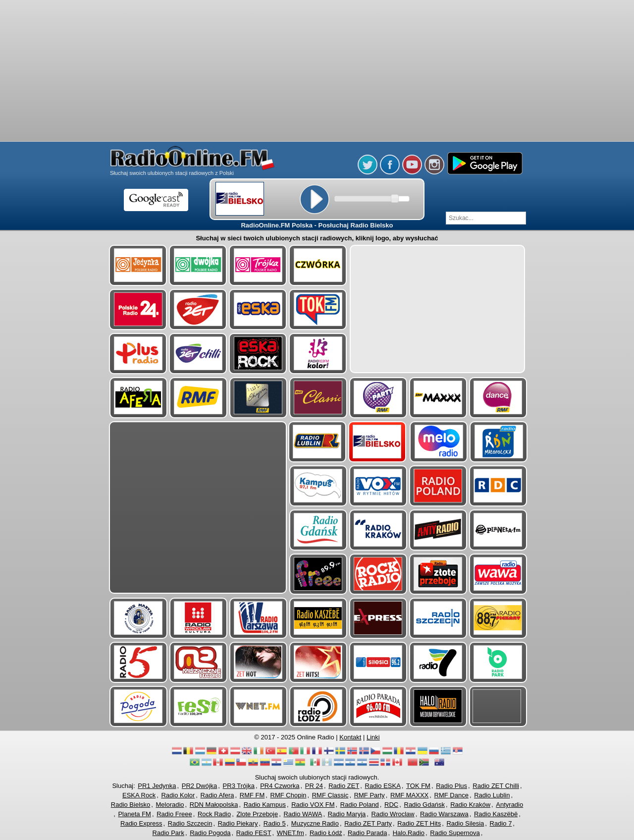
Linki (373, 737)
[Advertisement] (317, 72)
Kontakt (350, 737)
